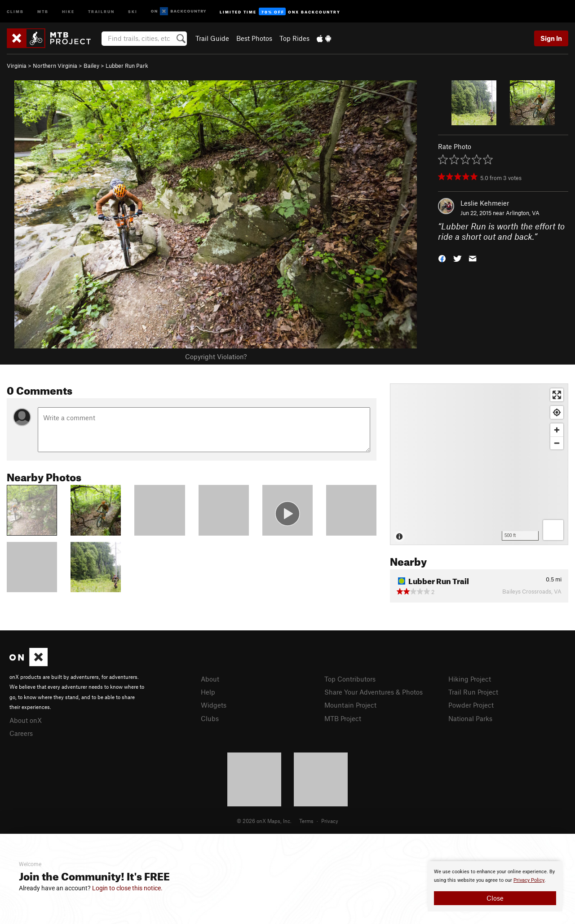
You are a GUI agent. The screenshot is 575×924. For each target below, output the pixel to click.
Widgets (214, 705)
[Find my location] (557, 412)
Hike (68, 11)
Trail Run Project (473, 692)
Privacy (330, 821)
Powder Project (471, 705)
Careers (21, 733)
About (210, 679)
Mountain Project (350, 705)
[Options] (553, 530)
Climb (15, 11)
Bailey (91, 66)
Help (208, 692)
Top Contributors (350, 679)
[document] (495, 886)
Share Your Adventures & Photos (374, 692)
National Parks (470, 718)
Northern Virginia (55, 66)
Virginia (17, 66)
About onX (26, 720)
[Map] (479, 464)
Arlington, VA (523, 213)
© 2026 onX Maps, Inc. (264, 821)
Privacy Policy (529, 880)
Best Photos (254, 38)
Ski (133, 11)
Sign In (551, 38)
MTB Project (343, 718)
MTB (43, 11)
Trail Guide (212, 38)
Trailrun (101, 11)
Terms (306, 821)
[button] (442, 257)
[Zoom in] (557, 430)
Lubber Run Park (127, 66)
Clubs (210, 718)
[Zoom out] (557, 443)
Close (495, 898)
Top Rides (294, 38)
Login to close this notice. (127, 888)
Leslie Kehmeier (485, 203)
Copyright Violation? (216, 356)
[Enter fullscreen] (557, 395)
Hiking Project (470, 679)
